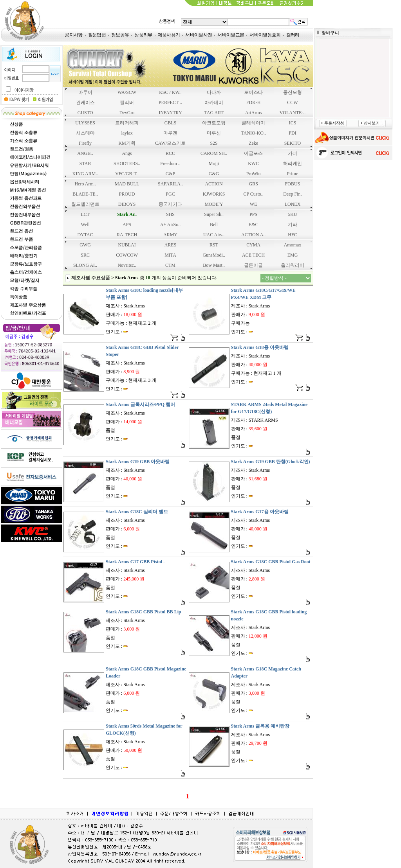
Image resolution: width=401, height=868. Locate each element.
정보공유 (120, 35)
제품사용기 (169, 35)
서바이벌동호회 (265, 35)
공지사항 (73, 35)
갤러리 (293, 35)
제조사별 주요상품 (91, 278)
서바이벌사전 (199, 35)
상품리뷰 (143, 35)
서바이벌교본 (231, 35)
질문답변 (97, 35)
